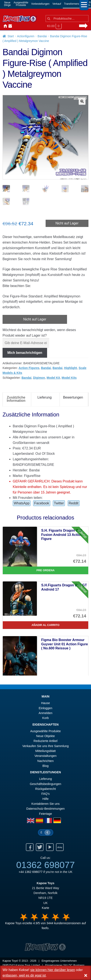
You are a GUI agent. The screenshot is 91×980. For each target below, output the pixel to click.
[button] (82, 101)
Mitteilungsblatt (46, 751)
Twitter (59, 504)
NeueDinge (7, 4)
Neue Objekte (46, 736)
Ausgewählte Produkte (46, 731)
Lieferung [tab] (45, 398)
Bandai (42, 36)
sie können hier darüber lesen (53, 970)
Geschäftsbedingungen (45, 784)
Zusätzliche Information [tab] (16, 399)
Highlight (71, 368)
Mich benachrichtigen (25, 353)
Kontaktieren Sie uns (9, 26)
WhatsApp (22, 504)
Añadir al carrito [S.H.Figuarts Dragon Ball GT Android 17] (45, 625)
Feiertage (45, 814)
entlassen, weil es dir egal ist (24, 975)
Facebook (42, 504)
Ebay (60, 848)
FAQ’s (45, 794)
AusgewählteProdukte (21, 4)
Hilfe (45, 799)
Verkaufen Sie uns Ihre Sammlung (45, 746)
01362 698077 (45, 865)
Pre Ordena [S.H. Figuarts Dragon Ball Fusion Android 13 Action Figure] (45, 570)
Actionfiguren (26, 36)
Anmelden (14, 26)
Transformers (72, 4)
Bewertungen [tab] (73, 398)
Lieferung (45, 779)
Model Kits (69, 378)
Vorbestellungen (40, 4)
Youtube (50, 848)
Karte (45, 908)
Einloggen (45, 708)
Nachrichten (20, 26)
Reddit (74, 504)
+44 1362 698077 (31, 872)
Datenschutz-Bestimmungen (45, 809)
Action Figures (29, 368)
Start (11, 36)
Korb (45, 718)
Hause (4, 26)
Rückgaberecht (45, 789)
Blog (45, 766)
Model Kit (53, 378)
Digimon (39, 378)
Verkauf (57, 4)
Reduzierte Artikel (45, 741)
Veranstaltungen (45, 756)
